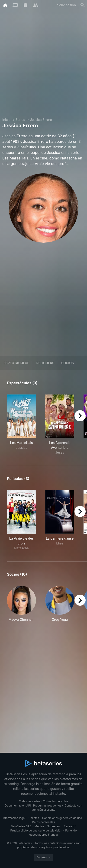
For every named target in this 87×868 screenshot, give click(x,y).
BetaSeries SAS (21, 826)
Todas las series (29, 801)
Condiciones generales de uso (62, 818)
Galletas (34, 818)
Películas (45, 363)
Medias (39, 826)
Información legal (14, 818)
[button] (21, 606)
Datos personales (43, 822)
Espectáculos (16, 363)
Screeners (54, 826)
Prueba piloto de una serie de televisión (36, 830)
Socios (68, 363)
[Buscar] (83, 5)
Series (20, 120)
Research (70, 826)
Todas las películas (56, 801)
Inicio (6, 120)
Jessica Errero (41, 120)
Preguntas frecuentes (47, 805)
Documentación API (18, 805)
